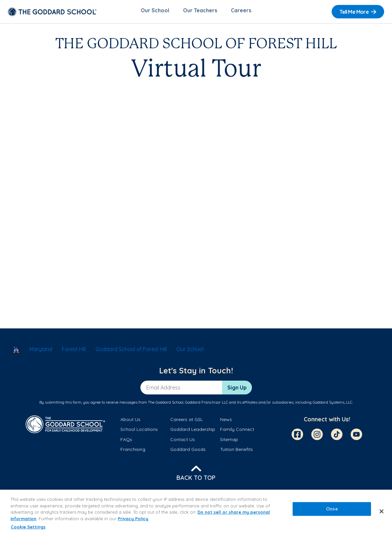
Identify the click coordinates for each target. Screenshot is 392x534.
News (226, 421)
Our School (155, 12)
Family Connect (237, 432)
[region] (196, 512)
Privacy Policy (133, 519)
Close (332, 509)
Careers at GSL (186, 421)
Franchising (133, 451)
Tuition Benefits (237, 451)
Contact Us (183, 441)
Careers (241, 12)
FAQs (126, 441)
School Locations (139, 432)
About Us (130, 421)
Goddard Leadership (193, 432)
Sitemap (229, 441)
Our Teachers (200, 12)
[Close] (382, 511)
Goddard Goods (188, 451)
